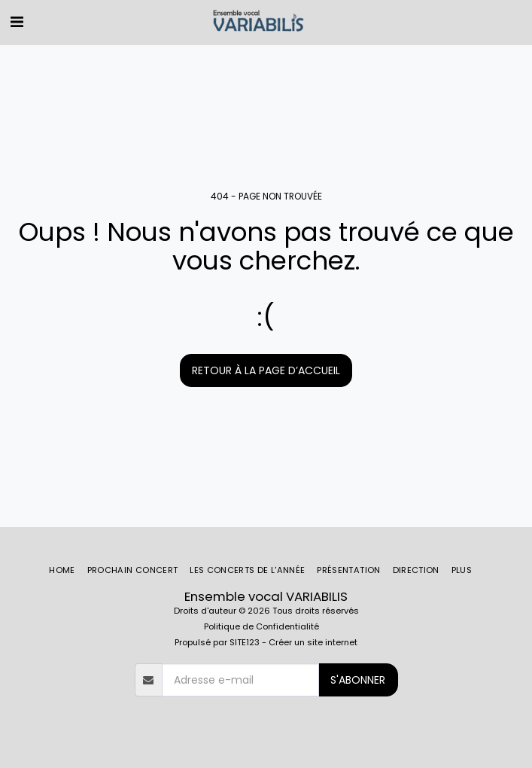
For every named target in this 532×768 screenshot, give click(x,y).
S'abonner (358, 680)
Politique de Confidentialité (261, 626)
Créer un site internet (313, 642)
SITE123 (245, 642)
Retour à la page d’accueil (266, 370)
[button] (17, 22)
